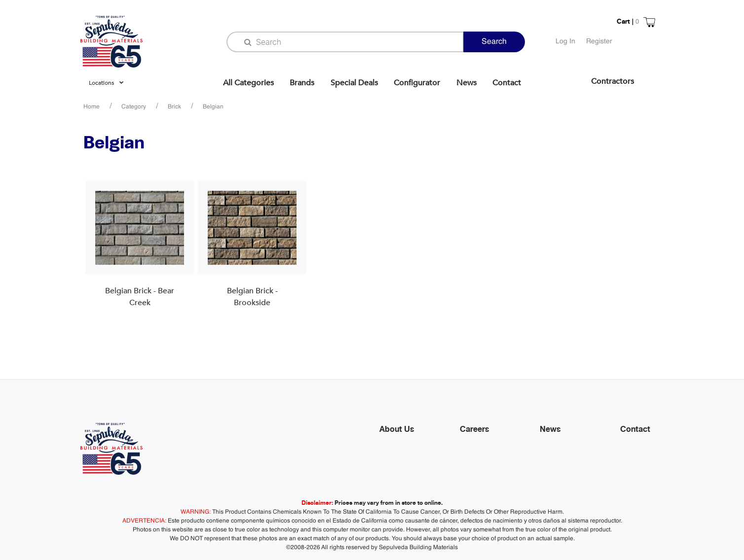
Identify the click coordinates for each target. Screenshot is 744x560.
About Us (397, 429)
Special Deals (354, 83)
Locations (101, 83)
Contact (507, 83)
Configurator (417, 83)
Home (92, 107)
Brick (174, 107)
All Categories (248, 83)
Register (599, 41)
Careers (475, 429)
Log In (565, 41)
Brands (302, 83)
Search (494, 42)
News (466, 83)
